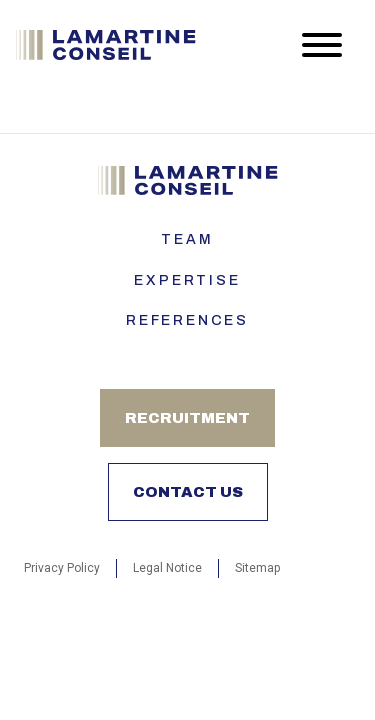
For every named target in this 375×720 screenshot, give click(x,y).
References (187, 320)
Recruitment (187, 418)
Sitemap (257, 568)
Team (187, 239)
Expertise (187, 280)
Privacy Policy (62, 568)
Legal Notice (167, 568)
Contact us (188, 492)
